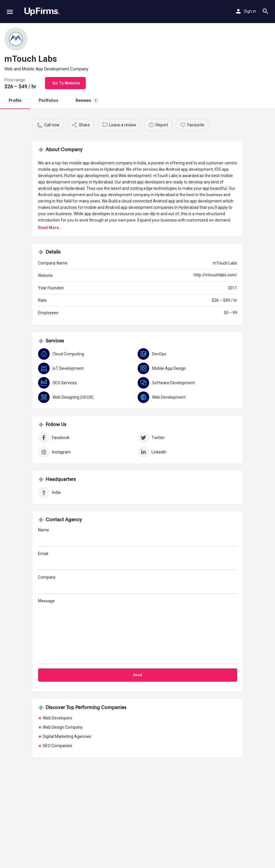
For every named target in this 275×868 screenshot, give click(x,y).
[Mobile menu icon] (10, 12)
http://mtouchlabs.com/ (215, 275)
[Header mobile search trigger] (265, 11)
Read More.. (50, 228)
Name (138, 537)
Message (138, 631)
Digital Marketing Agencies (67, 736)
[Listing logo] (16, 39)
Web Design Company (63, 727)
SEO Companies (57, 746)
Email (138, 561)
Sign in (250, 11)
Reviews (87, 100)
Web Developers (57, 718)
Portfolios (48, 100)
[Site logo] (42, 12)
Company (138, 584)
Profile (15, 100)
